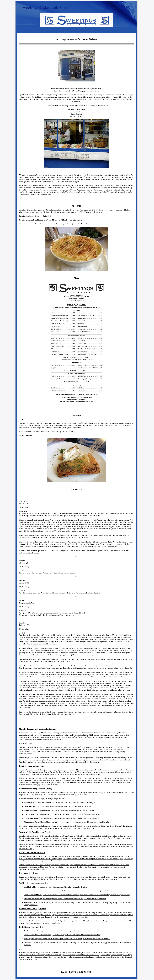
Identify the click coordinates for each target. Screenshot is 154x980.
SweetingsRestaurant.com (43, 7)
